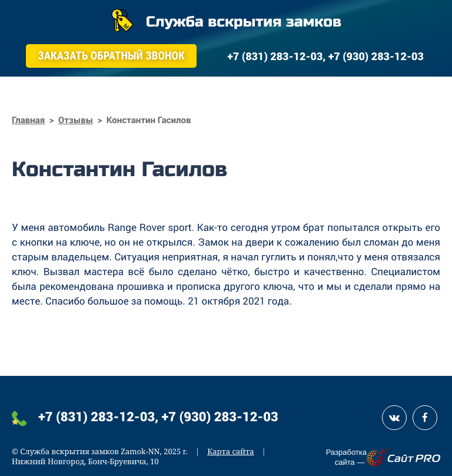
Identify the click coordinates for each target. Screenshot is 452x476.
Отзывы (76, 120)
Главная (28, 120)
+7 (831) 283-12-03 (97, 416)
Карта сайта (230, 451)
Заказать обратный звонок (111, 56)
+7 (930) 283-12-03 (220, 416)
